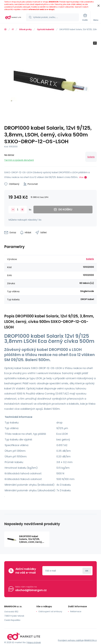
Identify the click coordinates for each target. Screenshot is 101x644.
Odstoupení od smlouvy (50, 611)
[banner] (13, 17)
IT (13, 29)
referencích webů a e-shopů (41, 9)
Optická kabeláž (46, 29)
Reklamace (76, 611)
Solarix (91, 157)
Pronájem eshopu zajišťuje (71, 640)
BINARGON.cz (91, 640)
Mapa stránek (34, 642)
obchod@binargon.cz (31, 590)
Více (81, 177)
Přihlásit (87, 571)
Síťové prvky (25, 29)
